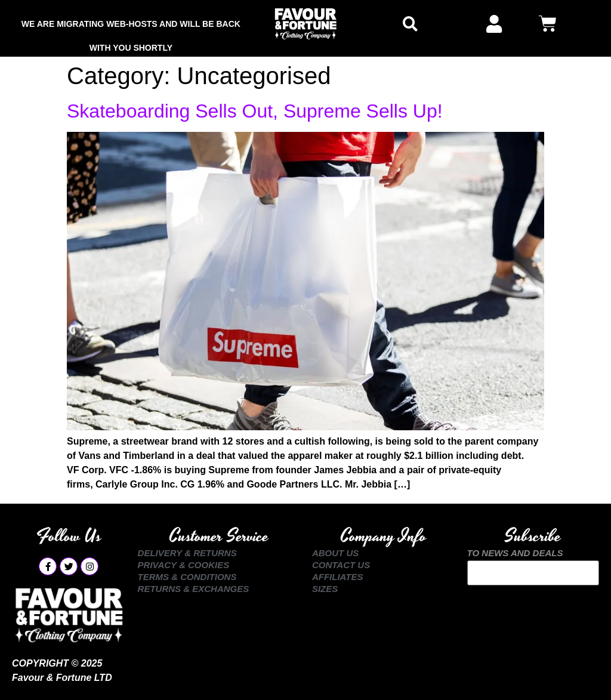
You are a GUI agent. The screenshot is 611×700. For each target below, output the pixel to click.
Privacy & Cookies (184, 565)
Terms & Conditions (187, 577)
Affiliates (338, 577)
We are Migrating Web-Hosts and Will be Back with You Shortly (131, 27)
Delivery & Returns (187, 553)
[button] (410, 24)
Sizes (325, 589)
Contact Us (341, 565)
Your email (533, 573)
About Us (335, 553)
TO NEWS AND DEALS (515, 553)
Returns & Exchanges (194, 589)
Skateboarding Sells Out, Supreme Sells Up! (255, 111)
